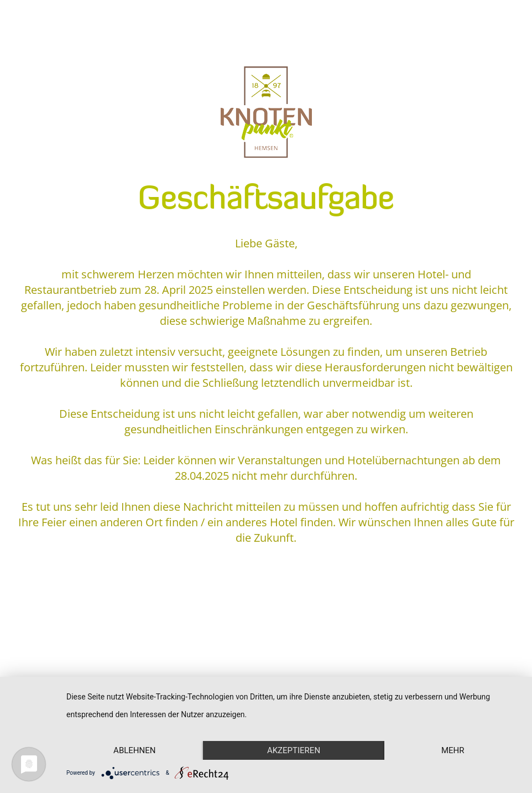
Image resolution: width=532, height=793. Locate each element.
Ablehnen (134, 750)
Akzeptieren (294, 750)
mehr (453, 750)
